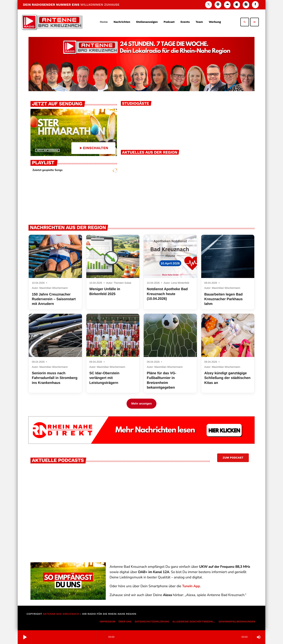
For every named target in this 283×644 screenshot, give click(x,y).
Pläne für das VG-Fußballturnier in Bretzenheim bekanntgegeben (162, 380)
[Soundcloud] (227, 5)
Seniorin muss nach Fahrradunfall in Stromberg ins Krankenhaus (55, 378)
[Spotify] (218, 5)
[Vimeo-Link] (52, 22)
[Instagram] (246, 5)
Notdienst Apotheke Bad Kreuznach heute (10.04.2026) (167, 294)
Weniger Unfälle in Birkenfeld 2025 (105, 291)
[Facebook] (255, 5)
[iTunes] (237, 5)
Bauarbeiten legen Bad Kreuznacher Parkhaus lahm (224, 299)
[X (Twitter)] (209, 5)
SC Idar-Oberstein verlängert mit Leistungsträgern (104, 378)
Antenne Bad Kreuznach (61, 614)
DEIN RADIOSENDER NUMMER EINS (71, 5)
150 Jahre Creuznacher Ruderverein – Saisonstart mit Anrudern (54, 299)
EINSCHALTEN (93, 148)
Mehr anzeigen (141, 404)
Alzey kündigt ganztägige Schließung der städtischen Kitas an (227, 378)
